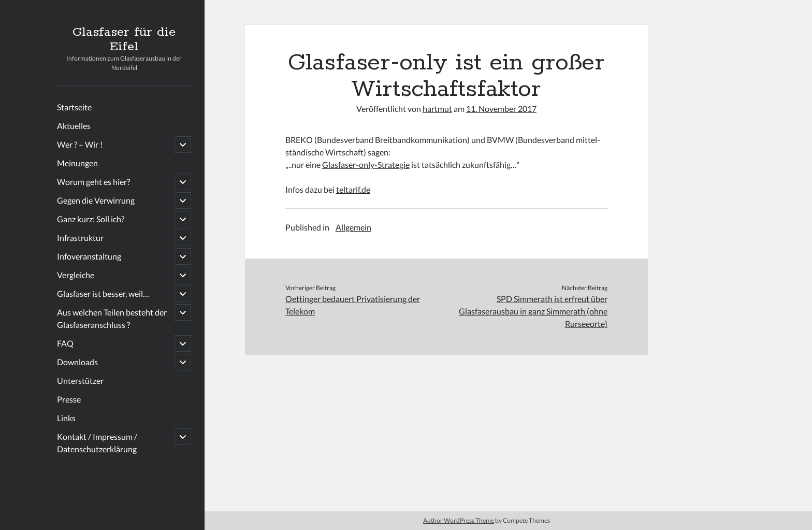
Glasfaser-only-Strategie (366, 164)
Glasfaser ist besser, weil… (103, 293)
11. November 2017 (501, 109)
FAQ (65, 343)
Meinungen (77, 163)
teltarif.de (353, 189)
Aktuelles (74, 126)
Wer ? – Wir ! (80, 144)
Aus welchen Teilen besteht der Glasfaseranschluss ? (112, 318)
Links (66, 418)
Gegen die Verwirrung (96, 200)
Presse (69, 399)
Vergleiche (76, 275)
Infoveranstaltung (89, 256)
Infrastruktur (80, 238)
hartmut (437, 109)
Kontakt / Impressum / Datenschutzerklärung (97, 443)
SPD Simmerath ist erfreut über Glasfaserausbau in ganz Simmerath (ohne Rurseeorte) (533, 311)
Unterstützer (80, 381)
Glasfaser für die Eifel (124, 39)
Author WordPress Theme (459, 520)
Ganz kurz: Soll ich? (91, 219)
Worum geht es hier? (93, 182)
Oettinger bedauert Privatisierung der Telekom (353, 305)
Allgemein (353, 227)
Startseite (74, 107)
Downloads (77, 362)
